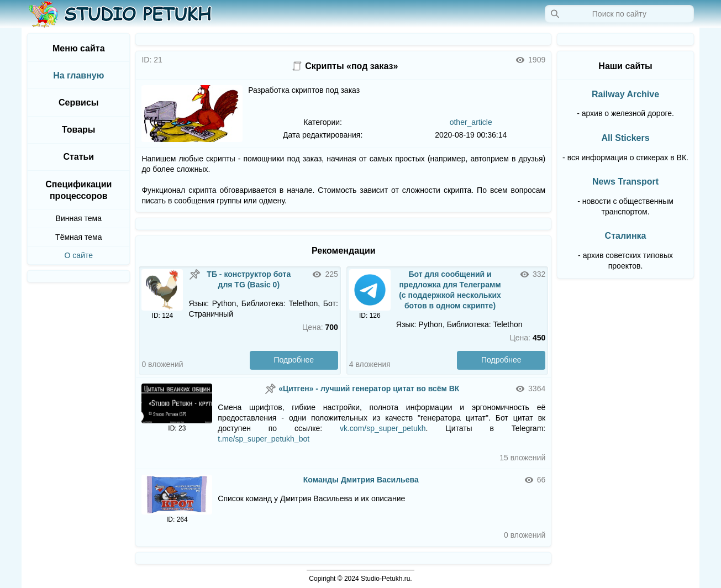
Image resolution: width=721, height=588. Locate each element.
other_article (471, 122)
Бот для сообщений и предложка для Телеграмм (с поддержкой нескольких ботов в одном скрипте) (450, 290)
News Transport (625, 182)
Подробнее (294, 360)
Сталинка (626, 236)
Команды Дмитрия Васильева (361, 480)
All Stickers (625, 138)
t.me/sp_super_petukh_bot (264, 439)
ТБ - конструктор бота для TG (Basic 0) (249, 279)
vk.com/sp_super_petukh (383, 428)
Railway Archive (625, 94)
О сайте (79, 255)
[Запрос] (619, 14)
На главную (78, 75)
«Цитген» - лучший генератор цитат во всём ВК (369, 389)
